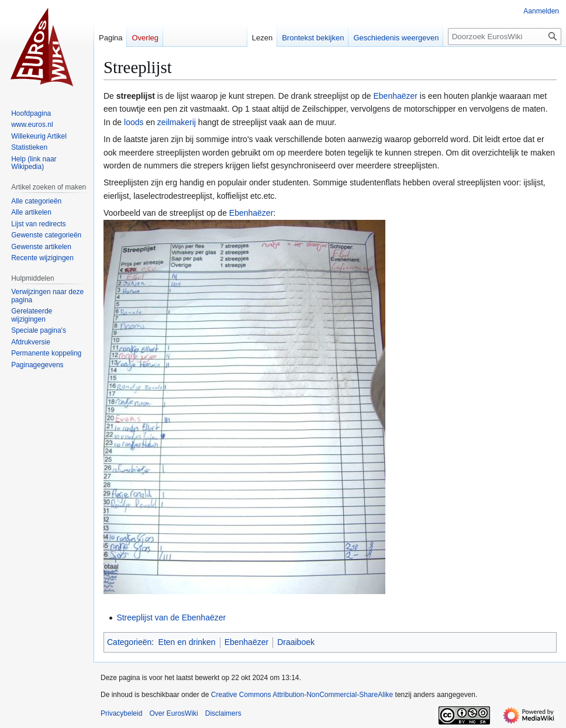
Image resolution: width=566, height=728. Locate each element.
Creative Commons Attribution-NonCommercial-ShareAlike (302, 695)
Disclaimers (223, 713)
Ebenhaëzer (395, 96)
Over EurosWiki (173, 713)
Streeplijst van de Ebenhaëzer (171, 617)
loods (134, 122)
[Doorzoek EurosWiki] (505, 37)
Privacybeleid (121, 713)
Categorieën (129, 642)
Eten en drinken (187, 642)
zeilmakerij (177, 122)
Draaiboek (296, 642)
